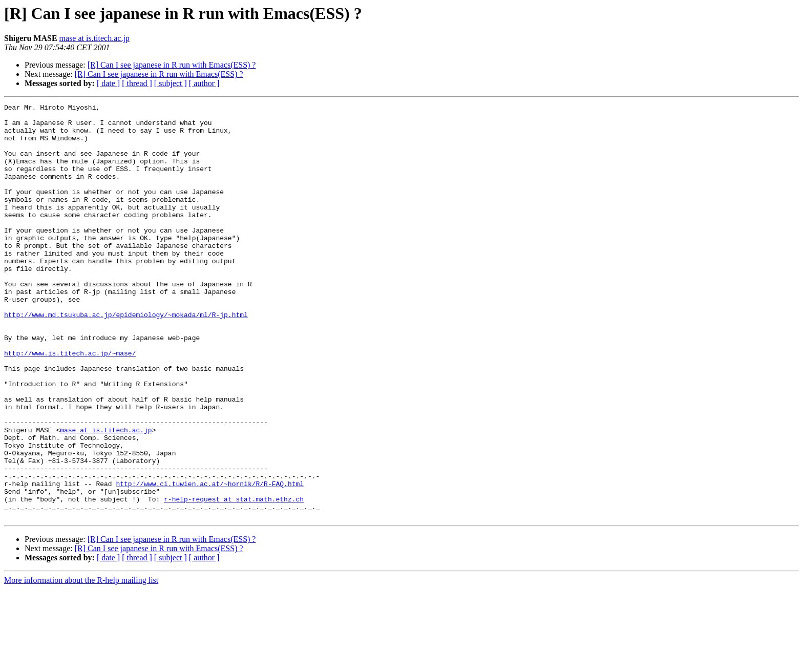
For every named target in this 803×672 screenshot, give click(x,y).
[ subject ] (171, 83)
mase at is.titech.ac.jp (94, 38)
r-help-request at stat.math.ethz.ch (234, 579)
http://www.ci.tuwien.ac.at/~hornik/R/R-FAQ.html (210, 560)
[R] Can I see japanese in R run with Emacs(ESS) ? (172, 65)
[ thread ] (137, 83)
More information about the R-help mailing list (81, 663)
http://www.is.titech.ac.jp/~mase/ (70, 404)
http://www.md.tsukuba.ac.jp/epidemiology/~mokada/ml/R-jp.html (126, 358)
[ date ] (108, 83)
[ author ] (204, 83)
